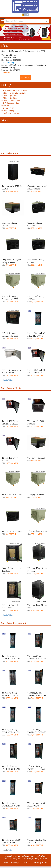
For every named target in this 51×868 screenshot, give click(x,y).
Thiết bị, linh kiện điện (12, 101)
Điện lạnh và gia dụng (11, 103)
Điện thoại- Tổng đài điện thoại (15, 90)
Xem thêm (6, 73)
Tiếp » (11, 380)
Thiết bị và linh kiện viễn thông (15, 93)
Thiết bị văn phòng (10, 98)
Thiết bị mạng (8, 111)
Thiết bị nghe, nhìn (10, 96)
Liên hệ (25, 77)
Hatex (6, 863)
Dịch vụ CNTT (9, 108)
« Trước (5, 380)
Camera (6, 106)
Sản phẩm (26, 863)
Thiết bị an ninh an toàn (12, 113)
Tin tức (36, 863)
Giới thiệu (15, 863)
